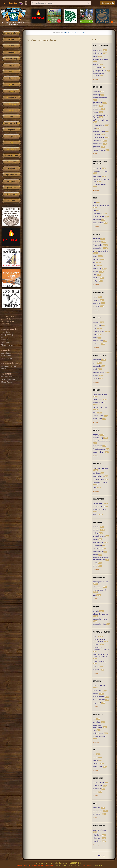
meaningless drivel (99, 590)
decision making (99, 479)
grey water (97, 147)
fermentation (98, 691)
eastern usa (97, 549)
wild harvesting (98, 503)
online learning (98, 733)
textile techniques (99, 783)
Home (5, 3)
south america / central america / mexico (101, 559)
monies (11, 72)
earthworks (97, 366)
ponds (95, 369)
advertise (27, 865)
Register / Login (108, 3)
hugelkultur (97, 242)
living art (96, 764)
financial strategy (99, 449)
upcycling (96, 306)
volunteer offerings (100, 830)
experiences (11, 149)
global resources (11, 155)
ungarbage (11, 91)
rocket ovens (97, 419)
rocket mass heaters (100, 394)
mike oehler (97, 68)
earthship (96, 92)
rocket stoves (98, 399)
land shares (97, 841)
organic (96, 272)
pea (94, 210)
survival (96, 515)
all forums (11, 200)
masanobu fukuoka (100, 184)
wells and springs (99, 372)
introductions (98, 587)
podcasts (96, 666)
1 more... (96, 310)
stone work (97, 109)
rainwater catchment (100, 98)
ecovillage (97, 473)
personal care (98, 811)
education (11, 136)
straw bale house (99, 131)
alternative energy (99, 403)
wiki (94, 595)
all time (64, 33)
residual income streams (102, 441)
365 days (71, 33)
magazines (97, 670)
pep (94, 202)
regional (11, 130)
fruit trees (96, 239)
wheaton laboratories (100, 614)
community (11, 97)
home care (97, 808)
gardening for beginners (101, 251)
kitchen (11, 78)
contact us (18, 865)
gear (95, 363)
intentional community (101, 468)
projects (11, 168)
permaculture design (100, 619)
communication (98, 476)
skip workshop (98, 223)
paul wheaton (98, 50)
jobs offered (97, 835)
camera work (98, 767)
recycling (96, 300)
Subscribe (13, 3)
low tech (96, 378)
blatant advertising (100, 662)
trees (95, 266)
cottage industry (99, 452)
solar (95, 413)
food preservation (99, 686)
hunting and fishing (100, 510)
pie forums (11, 188)
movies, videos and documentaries (100, 641)
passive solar (98, 144)
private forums (11, 194)
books (95, 636)
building (11, 52)
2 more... (96, 190)
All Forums (102, 856)
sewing (96, 792)
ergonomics (97, 814)
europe (96, 539)
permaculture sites (99, 624)
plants (95, 256)
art (11, 117)
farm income (97, 446)
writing (96, 760)
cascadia (96, 530)
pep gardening (98, 214)
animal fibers (98, 786)
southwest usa (98, 542)
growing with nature (100, 71)
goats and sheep (99, 331)
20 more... (97, 227)
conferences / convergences (98, 726)
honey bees (97, 325)
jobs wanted (97, 838)
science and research (100, 736)
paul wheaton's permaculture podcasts (101, 649)
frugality (96, 435)
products (96, 644)
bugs (95, 328)
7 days (83, 33)
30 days (77, 33)
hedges (96, 281)
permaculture (98, 248)
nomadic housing (99, 150)
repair (95, 297)
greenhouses (97, 103)
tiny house (97, 134)
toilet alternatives (99, 138)
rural (95, 487)
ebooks (96, 64)
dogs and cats (98, 341)
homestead (97, 360)
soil (94, 262)
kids (95, 730)
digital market (11, 175)
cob (94, 128)
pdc (94, 719)
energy (11, 65)
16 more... (97, 348)
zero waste (97, 303)
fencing (96, 112)
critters (11, 46)
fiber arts (11, 110)
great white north (99, 536)
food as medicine (99, 700)
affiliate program (38, 865)
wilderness (11, 104)
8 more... (96, 79)
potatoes (96, 278)
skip (11, 143)
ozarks (95, 555)
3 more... (96, 382)
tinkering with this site (101, 582)
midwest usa (97, 546)
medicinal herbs (99, 697)
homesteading (11, 59)
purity (11, 85)
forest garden (98, 245)
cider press (11, 162)
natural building (99, 125)
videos (95, 56)
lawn (95, 275)
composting (97, 269)
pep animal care (99, 217)
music (95, 757)
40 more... (97, 285)
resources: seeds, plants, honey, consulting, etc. (101, 656)
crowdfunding (98, 438)
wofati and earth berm (101, 120)
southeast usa (98, 552)
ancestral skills (98, 507)
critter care (97, 344)
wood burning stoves (100, 408)
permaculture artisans (11, 123)
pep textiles (97, 220)
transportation (98, 416)
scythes (96, 375)
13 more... (97, 570)
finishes (96, 106)
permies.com (11, 181)
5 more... (96, 742)
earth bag (96, 95)
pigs (95, 335)
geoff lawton (97, 176)
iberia (95, 563)
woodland (97, 259)
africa (95, 566)
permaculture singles (100, 482)
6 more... (96, 154)
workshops (97, 722)
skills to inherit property (101, 206)
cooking (96, 694)
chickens (96, 322)
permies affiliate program (99, 75)
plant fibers (97, 789)
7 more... (96, 673)
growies (11, 39)
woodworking (98, 141)
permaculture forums (11, 33)
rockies (96, 533)
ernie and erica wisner (101, 59)
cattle (95, 338)
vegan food (97, 703)
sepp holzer (97, 168)
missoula (96, 527)
